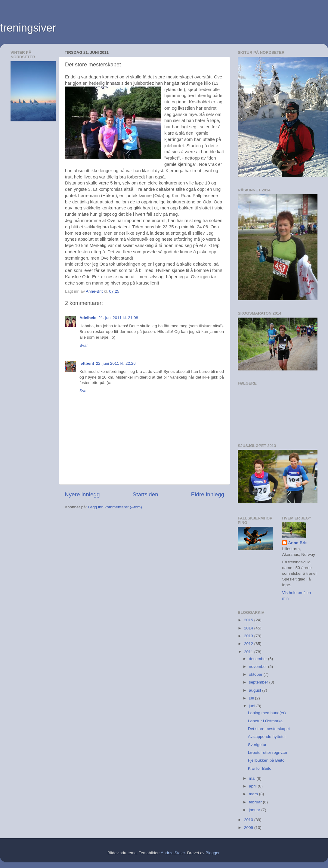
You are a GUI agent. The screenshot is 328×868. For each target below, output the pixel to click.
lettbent (87, 363)
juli (252, 698)
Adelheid (88, 318)
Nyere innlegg (82, 494)
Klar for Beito (260, 768)
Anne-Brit (298, 543)
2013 (249, 636)
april (253, 786)
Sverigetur (257, 745)
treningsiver (28, 28)
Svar (84, 345)
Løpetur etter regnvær (268, 752)
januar (255, 810)
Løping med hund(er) (267, 713)
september (259, 682)
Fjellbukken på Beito (266, 760)
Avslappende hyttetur (267, 737)
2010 (249, 820)
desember (258, 659)
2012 (249, 644)
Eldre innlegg (208, 494)
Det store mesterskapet (269, 729)
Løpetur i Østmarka (265, 721)
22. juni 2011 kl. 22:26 (116, 363)
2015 (249, 620)
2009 (249, 828)
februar (256, 802)
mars (254, 794)
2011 (249, 652)
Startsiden (145, 494)
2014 (249, 628)
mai (253, 778)
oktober (256, 674)
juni (253, 706)
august (255, 690)
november (258, 667)
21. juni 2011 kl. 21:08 (118, 318)
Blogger (212, 853)
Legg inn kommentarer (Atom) (115, 507)
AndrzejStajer (173, 853)
